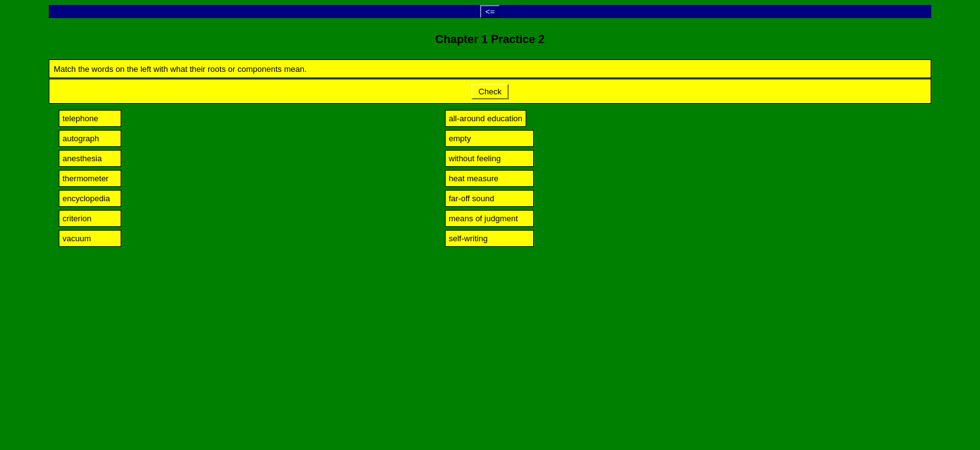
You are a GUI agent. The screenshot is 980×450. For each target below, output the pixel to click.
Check (490, 92)
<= (490, 12)
